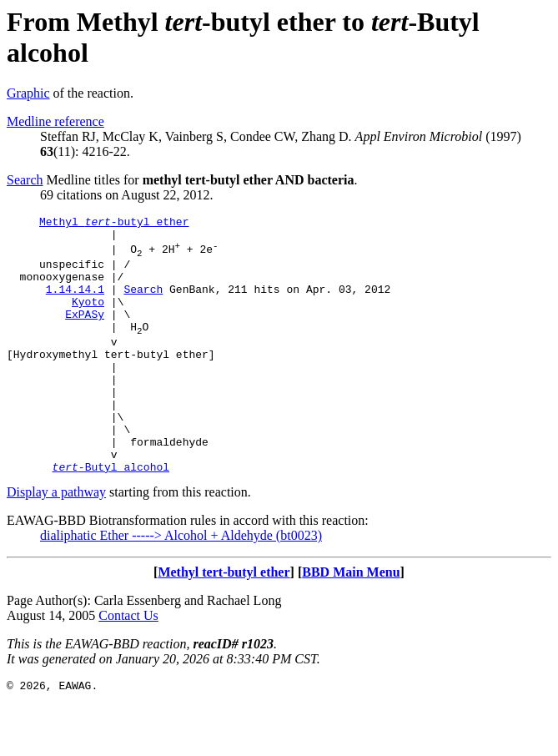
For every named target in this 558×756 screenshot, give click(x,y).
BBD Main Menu (351, 622)
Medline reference (55, 121)
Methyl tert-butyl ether (224, 622)
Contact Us (128, 665)
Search (25, 180)
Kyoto (88, 319)
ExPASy (85, 334)
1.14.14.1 (75, 304)
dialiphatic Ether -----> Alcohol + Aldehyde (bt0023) (181, 585)
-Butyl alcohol (111, 517)
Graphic (28, 93)
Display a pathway (56, 542)
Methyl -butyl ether (114, 224)
